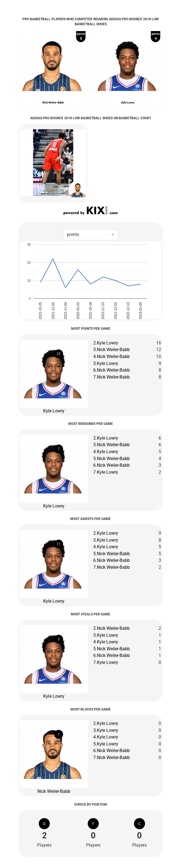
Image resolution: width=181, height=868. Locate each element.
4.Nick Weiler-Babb (112, 356)
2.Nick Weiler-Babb (112, 628)
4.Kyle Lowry (106, 452)
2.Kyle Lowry (106, 343)
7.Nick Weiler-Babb (112, 377)
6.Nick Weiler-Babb (112, 370)
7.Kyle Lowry (106, 472)
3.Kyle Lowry (106, 540)
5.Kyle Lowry (106, 363)
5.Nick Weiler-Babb (112, 459)
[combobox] (91, 235)
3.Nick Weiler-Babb (112, 350)
